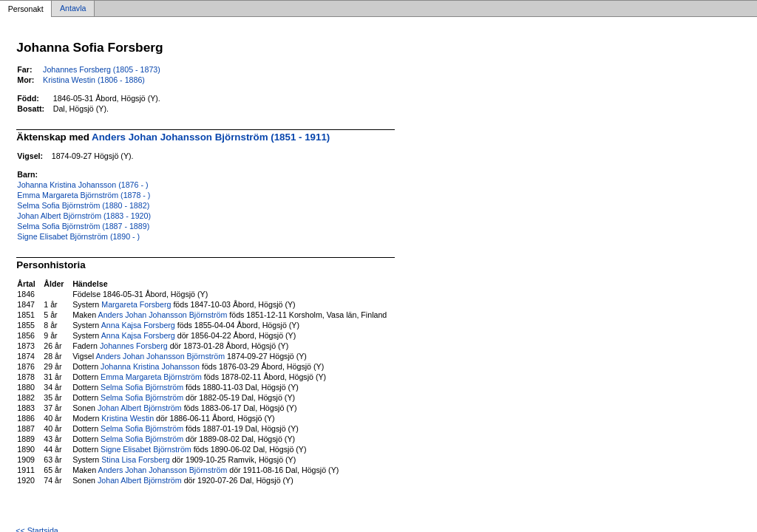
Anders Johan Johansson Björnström (163, 315)
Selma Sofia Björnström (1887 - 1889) (83, 226)
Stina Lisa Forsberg (135, 460)
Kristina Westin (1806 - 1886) (94, 80)
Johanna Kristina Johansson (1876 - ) (82, 185)
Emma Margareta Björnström (151, 377)
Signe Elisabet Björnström (146, 449)
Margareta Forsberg (136, 304)
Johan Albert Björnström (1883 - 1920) (84, 216)
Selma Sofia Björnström (142, 387)
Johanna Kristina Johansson (150, 366)
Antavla (73, 9)
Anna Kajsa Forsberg (138, 325)
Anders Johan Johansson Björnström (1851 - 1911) (211, 137)
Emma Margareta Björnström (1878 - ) (84, 195)
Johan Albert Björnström (140, 408)
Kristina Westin (128, 418)
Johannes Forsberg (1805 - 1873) (102, 69)
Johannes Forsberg (134, 346)
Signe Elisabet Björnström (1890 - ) (78, 236)
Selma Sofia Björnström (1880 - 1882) (83, 205)
